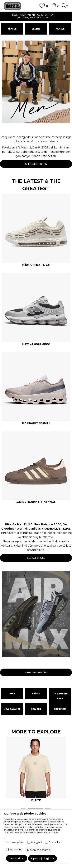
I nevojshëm (17, 842)
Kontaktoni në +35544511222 (36, 15)
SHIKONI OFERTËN (36, 164)
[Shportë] (54, 8)
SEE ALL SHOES (36, 558)
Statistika (55, 842)
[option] (36, 17)
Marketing (16, 850)
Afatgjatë (37, 842)
